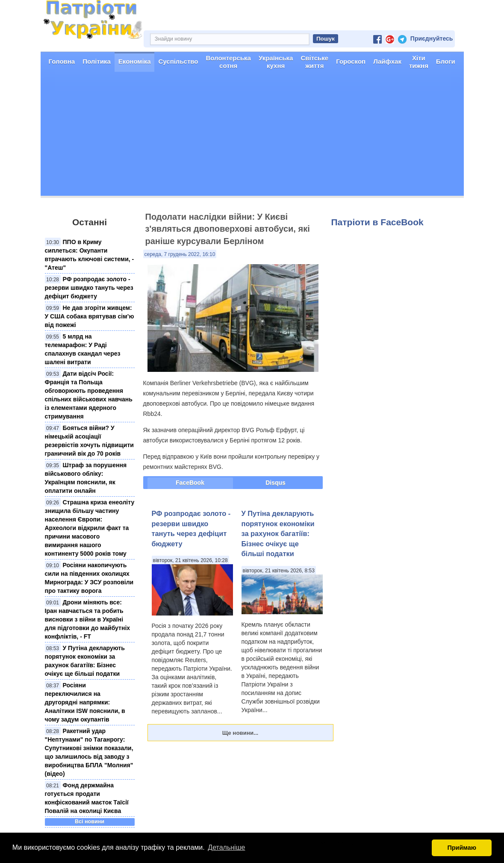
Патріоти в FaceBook (377, 222)
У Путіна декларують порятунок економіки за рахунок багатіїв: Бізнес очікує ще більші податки (278, 533)
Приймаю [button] (462, 848)
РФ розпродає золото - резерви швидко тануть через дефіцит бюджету (89, 288)
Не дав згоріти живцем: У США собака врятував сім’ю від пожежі (90, 316)
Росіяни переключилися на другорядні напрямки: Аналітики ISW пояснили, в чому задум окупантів (85, 702)
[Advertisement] (252, 136)
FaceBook (190, 483)
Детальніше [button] (226, 847)
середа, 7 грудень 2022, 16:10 (180, 254)
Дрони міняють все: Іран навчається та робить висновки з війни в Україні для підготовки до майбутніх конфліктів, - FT (88, 619)
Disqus (276, 483)
